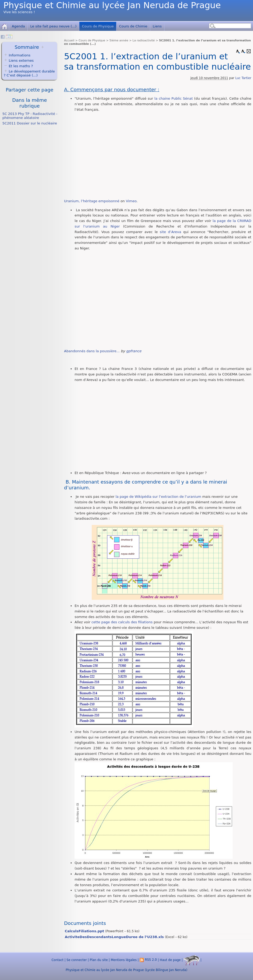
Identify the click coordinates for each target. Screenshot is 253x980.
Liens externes (21, 61)
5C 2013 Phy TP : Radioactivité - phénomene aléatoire (30, 116)
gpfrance (134, 351)
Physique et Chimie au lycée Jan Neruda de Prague (112, 5)
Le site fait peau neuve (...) (53, 26)
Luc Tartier (243, 78)
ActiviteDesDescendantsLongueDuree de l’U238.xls (114, 937)
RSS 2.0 (148, 960)
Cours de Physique (98, 26)
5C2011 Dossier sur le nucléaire (30, 123)
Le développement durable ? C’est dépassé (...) (29, 73)
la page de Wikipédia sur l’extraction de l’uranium (158, 497)
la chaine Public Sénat (174, 98)
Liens (157, 26)
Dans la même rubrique (30, 103)
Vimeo (131, 201)
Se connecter (77, 960)
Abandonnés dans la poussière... (92, 351)
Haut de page (170, 960)
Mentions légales (124, 960)
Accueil (69, 40)
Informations (20, 55)
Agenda (18, 26)
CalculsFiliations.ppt (84, 931)
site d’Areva (170, 232)
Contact (57, 960)
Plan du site (99, 960)
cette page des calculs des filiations (122, 622)
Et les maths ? (18, 66)
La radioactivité (144, 40)
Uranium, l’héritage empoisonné (92, 201)
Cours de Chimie (133, 26)
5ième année (119, 40)
